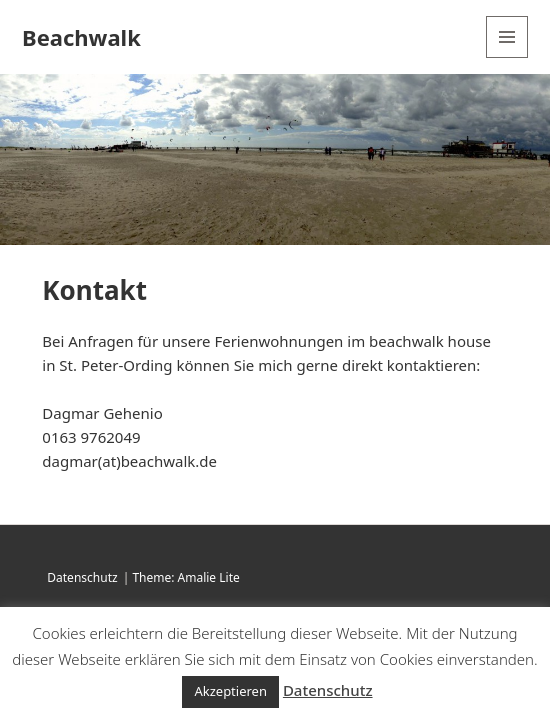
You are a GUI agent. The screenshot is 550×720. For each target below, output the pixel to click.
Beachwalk (81, 37)
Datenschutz (82, 577)
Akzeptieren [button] (230, 691)
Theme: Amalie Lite (185, 577)
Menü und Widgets (507, 57)
